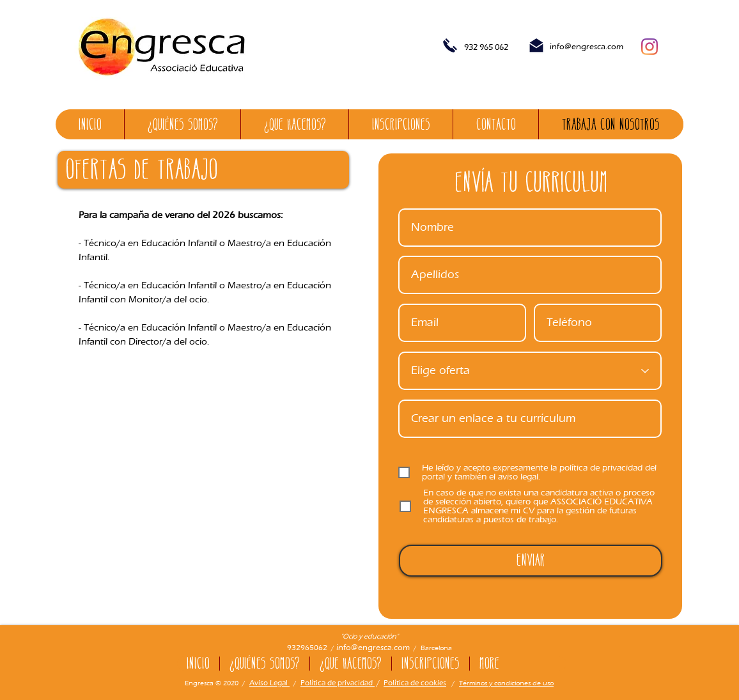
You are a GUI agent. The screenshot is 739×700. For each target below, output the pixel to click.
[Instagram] (650, 47)
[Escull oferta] (530, 371)
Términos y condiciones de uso (506, 683)
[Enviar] (531, 561)
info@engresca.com (587, 46)
